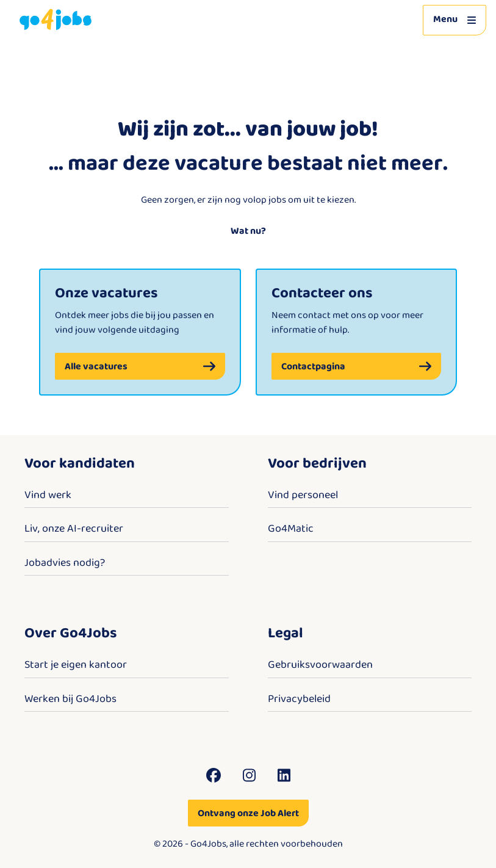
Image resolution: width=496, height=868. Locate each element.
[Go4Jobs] (56, 20)
